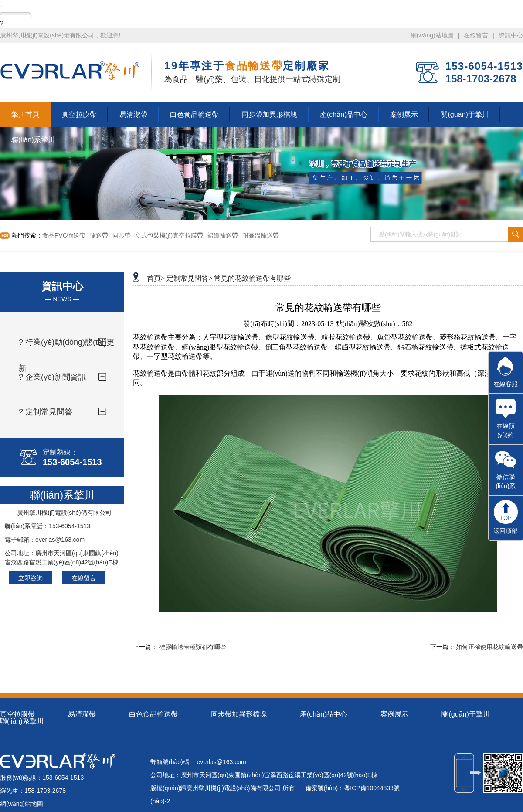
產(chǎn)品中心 (324, 714)
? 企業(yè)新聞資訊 (52, 377)
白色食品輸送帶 (153, 714)
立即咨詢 (31, 578)
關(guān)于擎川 (465, 714)
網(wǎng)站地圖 (432, 35)
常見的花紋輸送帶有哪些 (252, 278)
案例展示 (394, 714)
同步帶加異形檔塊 (239, 714)
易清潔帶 (82, 714)
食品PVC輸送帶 (64, 235)
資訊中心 (511, 35)
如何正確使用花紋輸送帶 (489, 647)
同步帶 (122, 235)
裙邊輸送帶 (223, 235)
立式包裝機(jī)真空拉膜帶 (169, 235)
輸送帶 (99, 235)
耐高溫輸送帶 (261, 235)
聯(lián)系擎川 (22, 721)
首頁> (156, 278)
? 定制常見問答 (46, 412)
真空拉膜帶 (17, 714)
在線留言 (476, 35)
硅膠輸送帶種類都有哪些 (193, 647)
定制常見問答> (189, 278)
